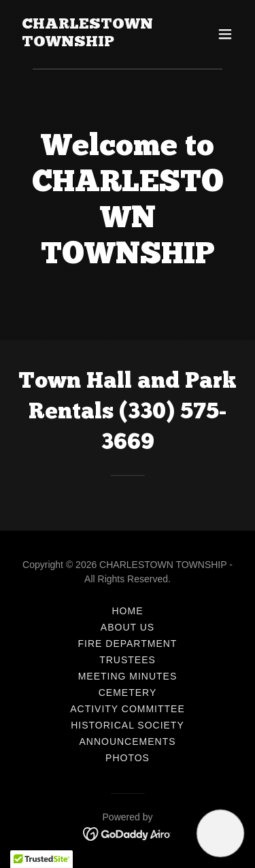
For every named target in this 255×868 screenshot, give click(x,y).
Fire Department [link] (128, 644)
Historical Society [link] (127, 725)
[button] (225, 34)
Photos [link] (128, 758)
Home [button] (128, 611)
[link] (94, 43)
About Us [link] (128, 627)
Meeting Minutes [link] (128, 676)
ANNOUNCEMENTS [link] (127, 741)
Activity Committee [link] (128, 709)
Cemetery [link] (128, 692)
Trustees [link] (128, 660)
